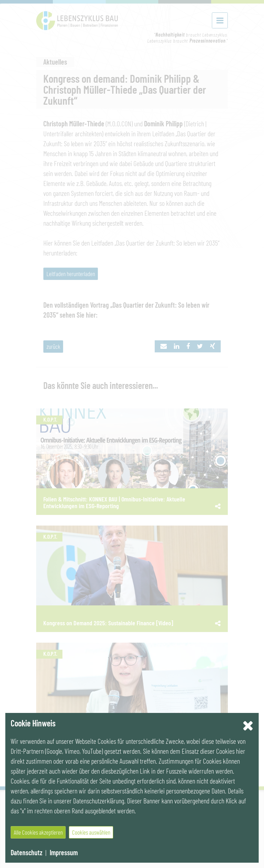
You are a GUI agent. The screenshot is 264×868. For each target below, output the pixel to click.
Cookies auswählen (91, 832)
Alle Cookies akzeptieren (38, 832)
